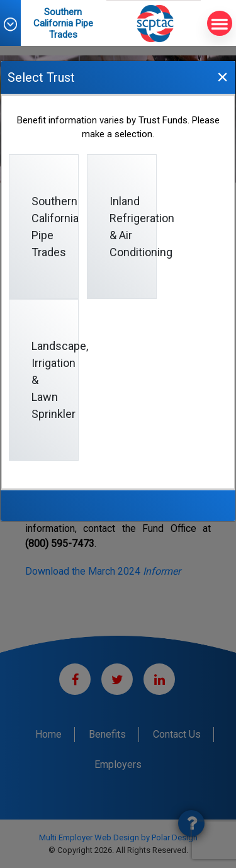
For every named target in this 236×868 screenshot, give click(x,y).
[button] (16, 24)
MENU (217, 24)
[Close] (222, 76)
